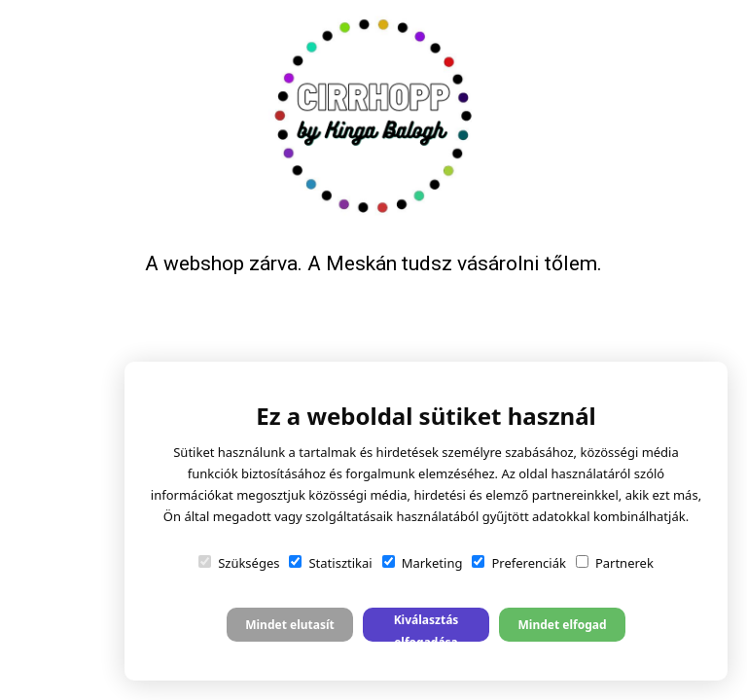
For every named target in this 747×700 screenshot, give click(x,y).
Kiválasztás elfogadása (427, 627)
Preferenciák (518, 563)
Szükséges (239, 563)
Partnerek (615, 563)
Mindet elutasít (290, 625)
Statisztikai (330, 563)
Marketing (423, 563)
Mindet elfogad (562, 625)
